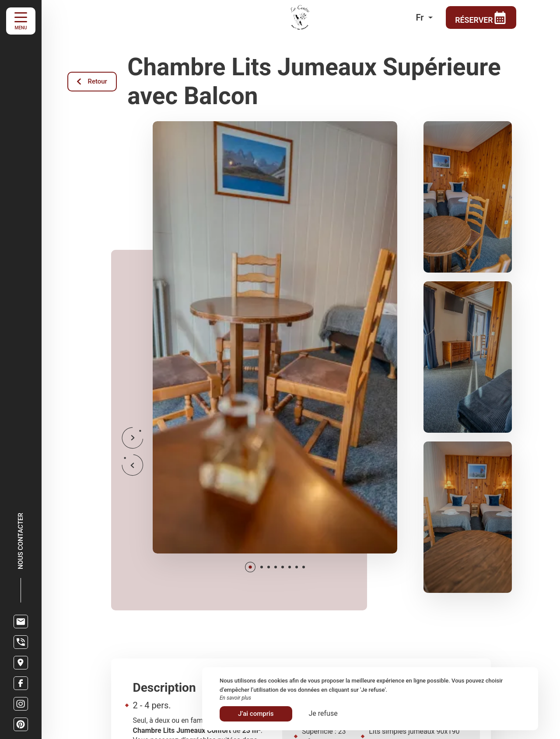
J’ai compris (256, 714)
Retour (92, 81)
